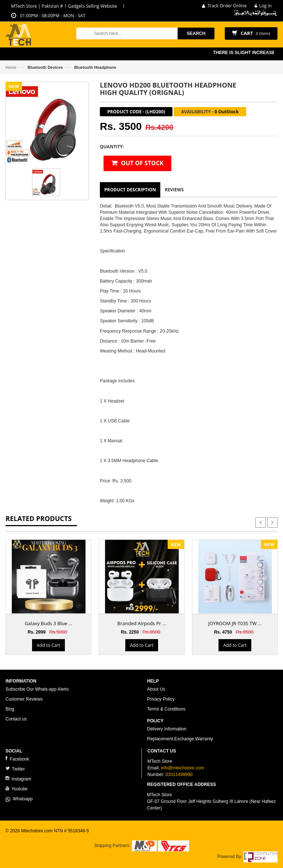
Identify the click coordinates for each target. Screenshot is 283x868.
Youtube (17, 789)
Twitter (15, 769)
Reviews (174, 190)
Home (11, 67)
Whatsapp (19, 799)
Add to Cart (48, 645)
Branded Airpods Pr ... (141, 623)
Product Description (130, 190)
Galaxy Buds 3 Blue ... (48, 623)
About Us (156, 689)
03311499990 (179, 775)
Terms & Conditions (166, 709)
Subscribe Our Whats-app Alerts (37, 689)
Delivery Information (167, 729)
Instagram (18, 779)
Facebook (17, 759)
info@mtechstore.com (183, 768)
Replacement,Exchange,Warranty (180, 739)
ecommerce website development (39, 837)
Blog (10, 709)
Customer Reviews (24, 699)
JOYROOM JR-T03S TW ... (235, 623)
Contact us (16, 719)
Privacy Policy (161, 699)
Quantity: (112, 147)
